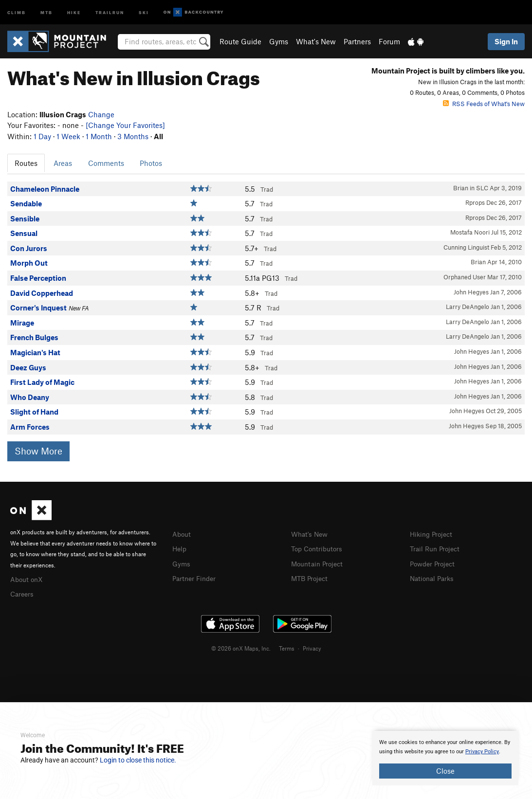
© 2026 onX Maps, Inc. (241, 647)
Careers (23, 593)
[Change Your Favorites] (125, 125)
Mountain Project (319, 563)
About (182, 534)
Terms (287, 647)
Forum (389, 41)
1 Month (99, 136)
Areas (63, 163)
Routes (26, 163)
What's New (316, 41)
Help (180, 548)
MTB (46, 12)
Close (445, 771)
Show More (38, 451)
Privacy (312, 647)
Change (101, 114)
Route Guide (240, 41)
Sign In (506, 41)
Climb (17, 12)
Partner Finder (196, 577)
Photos (151, 163)
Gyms (279, 41)
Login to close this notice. (138, 760)
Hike (74, 12)
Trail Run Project (437, 548)
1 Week (68, 136)
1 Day (42, 136)
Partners (357, 41)
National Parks (434, 577)
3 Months (133, 136)
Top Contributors (319, 548)
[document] (445, 758)
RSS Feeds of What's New (484, 104)
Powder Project (434, 563)
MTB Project (311, 577)
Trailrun (110, 12)
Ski (144, 12)
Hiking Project (433, 534)
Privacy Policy (482, 752)
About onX (28, 579)
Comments (106, 163)
